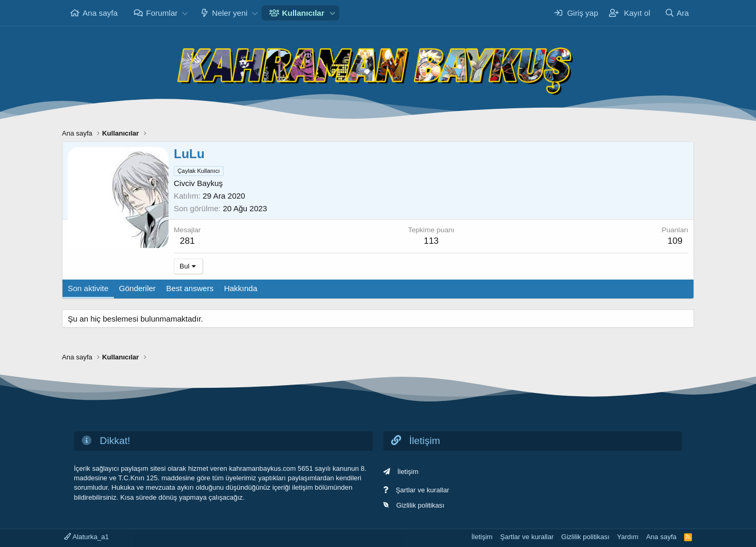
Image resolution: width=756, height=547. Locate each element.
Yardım (628, 537)
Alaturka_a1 (86, 537)
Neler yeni (230, 13)
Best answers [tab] (190, 288)
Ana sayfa (100, 13)
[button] (185, 13)
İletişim (408, 472)
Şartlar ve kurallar (423, 490)
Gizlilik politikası (421, 505)
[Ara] (677, 13)
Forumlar (162, 13)
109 (675, 241)
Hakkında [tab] (241, 288)
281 (187, 241)
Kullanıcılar (303, 13)
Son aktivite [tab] (88, 288)
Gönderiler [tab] (138, 288)
